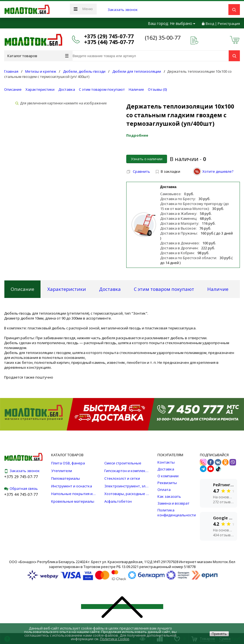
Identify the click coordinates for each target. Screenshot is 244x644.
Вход (210, 24)
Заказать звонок (123, 10)
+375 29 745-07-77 (21, 477)
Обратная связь (21, 488)
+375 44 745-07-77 (21, 494)
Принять (219, 634)
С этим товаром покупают (102, 89)
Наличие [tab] (218, 289)
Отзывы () (157, 89)
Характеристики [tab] (67, 289)
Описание (13, 89)
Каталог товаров (38, 56)
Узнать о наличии (147, 159)
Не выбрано (183, 23)
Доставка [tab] (110, 289)
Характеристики (40, 89)
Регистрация (229, 24)
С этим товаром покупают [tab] (164, 289)
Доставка (67, 89)
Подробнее (137, 135)
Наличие (136, 89)
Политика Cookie (115, 639)
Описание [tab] (22, 289)
